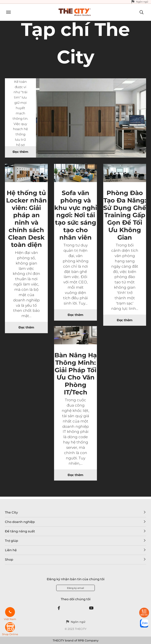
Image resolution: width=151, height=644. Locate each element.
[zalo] (144, 623)
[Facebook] (59, 608)
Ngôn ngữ (142, 2)
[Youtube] (91, 608)
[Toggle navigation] (7, 12)
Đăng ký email (75, 588)
